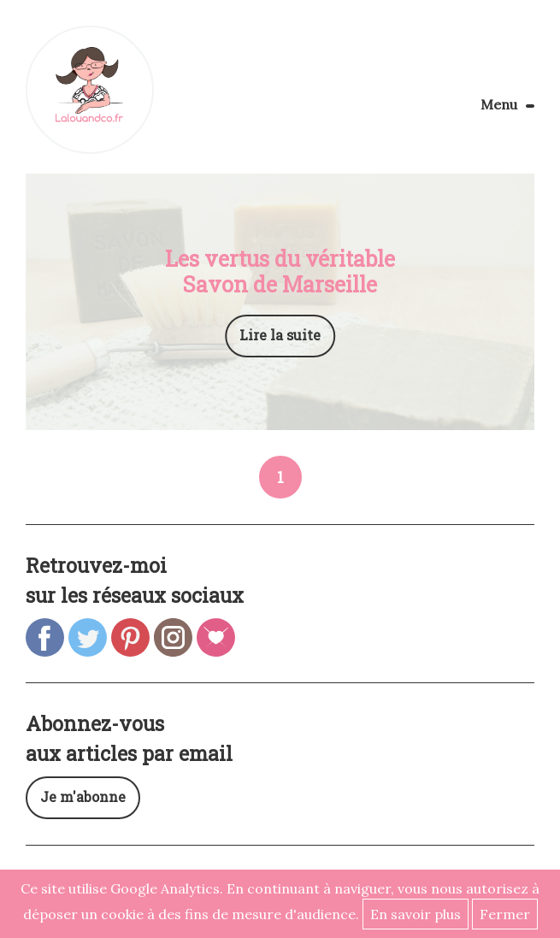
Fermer (505, 914)
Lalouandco (90, 90)
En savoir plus (416, 914)
